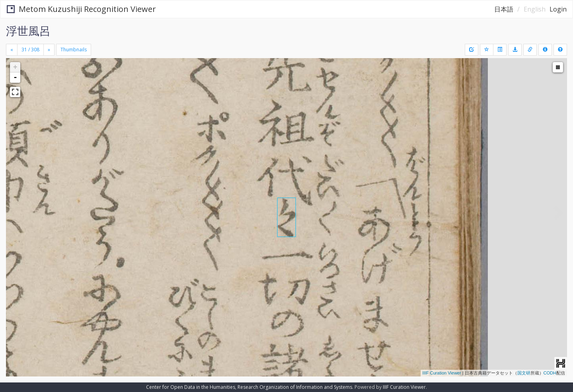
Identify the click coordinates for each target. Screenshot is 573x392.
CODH (550, 373)
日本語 (504, 9)
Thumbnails (74, 50)
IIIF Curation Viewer (442, 373)
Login (558, 9)
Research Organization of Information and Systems (295, 387)
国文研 (524, 373)
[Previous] (12, 50)
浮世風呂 (28, 31)
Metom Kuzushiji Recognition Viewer (81, 9)
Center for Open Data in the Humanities (191, 387)
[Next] (49, 50)
